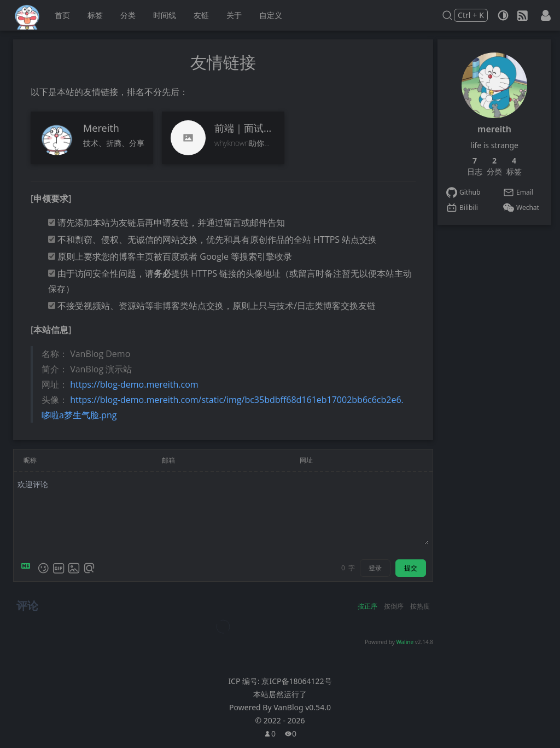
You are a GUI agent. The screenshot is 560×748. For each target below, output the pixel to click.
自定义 (271, 15)
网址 (306, 460)
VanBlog (302, 707)
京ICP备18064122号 (296, 681)
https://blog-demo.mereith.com (134, 384)
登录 (375, 568)
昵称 (30, 460)
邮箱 (168, 460)
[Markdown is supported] (28, 568)
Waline (405, 642)
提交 (411, 568)
